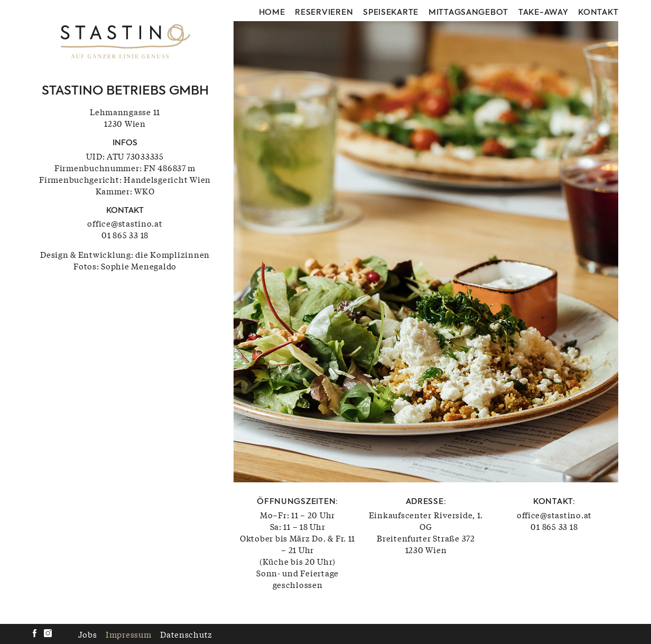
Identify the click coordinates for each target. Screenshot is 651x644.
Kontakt (598, 13)
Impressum (129, 634)
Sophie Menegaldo (139, 266)
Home (272, 13)
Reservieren (324, 13)
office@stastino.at (125, 223)
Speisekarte (391, 13)
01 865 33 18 (125, 235)
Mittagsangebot (468, 13)
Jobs (88, 634)
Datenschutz (186, 634)
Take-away (543, 13)
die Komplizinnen (173, 254)
